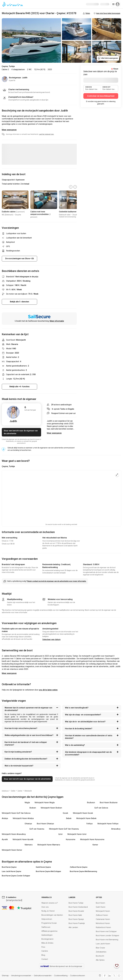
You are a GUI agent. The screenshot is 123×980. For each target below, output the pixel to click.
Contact (45, 959)
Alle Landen (73, 927)
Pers (43, 947)
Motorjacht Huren (103, 911)
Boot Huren (100, 903)
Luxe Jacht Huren (103, 944)
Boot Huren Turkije (76, 903)
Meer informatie (57, 321)
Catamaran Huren (103, 919)
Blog (43, 955)
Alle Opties (100, 960)
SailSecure (46, 927)
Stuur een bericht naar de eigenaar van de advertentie (21, 432)
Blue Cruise (100, 948)
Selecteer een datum (51, 639)
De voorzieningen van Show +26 (20, 259)
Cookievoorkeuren (78, 976)
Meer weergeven (9, 130)
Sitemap (5, 976)
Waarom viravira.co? (50, 903)
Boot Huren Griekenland (78, 907)
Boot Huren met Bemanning (107, 940)
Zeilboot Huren (102, 915)
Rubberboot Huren (103, 927)
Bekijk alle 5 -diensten (20, 302)
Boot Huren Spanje (76, 919)
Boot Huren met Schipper (106, 931)
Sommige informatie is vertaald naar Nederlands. (30, 134)
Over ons (45, 907)
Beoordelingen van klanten (52, 915)
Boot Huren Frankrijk (77, 923)
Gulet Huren (101, 907)
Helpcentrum (47, 919)
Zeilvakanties (101, 952)
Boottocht (100, 956)
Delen (86, 13)
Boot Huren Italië (75, 915)
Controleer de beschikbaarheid (101, 96)
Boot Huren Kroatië (76, 911)
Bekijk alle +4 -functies (20, 387)
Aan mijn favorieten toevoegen (107, 13)
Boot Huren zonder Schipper (108, 936)
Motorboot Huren (103, 923)
